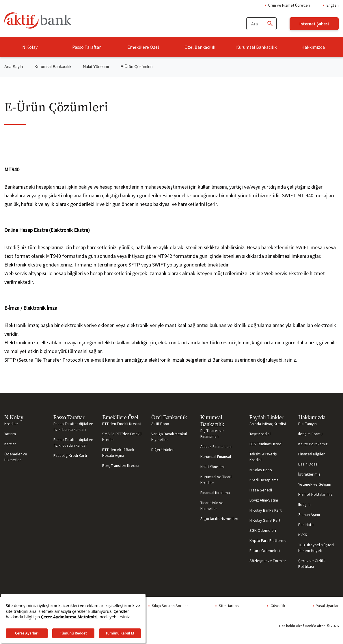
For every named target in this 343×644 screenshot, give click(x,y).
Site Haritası (229, 606)
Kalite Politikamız (313, 444)
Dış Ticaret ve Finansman (212, 433)
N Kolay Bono (261, 470)
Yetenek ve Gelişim (315, 484)
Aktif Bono (160, 424)
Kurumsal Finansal (216, 457)
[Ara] (270, 24)
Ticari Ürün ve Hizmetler (212, 506)
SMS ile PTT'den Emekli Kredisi (122, 437)
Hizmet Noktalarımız (315, 494)
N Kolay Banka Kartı (266, 510)
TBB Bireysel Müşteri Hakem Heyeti (316, 548)
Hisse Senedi (261, 490)
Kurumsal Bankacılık (256, 47)
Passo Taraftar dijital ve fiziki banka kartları (73, 427)
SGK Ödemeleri (263, 530)
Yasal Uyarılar (327, 606)
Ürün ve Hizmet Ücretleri (289, 5)
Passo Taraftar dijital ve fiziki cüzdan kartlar (73, 442)
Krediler (11, 424)
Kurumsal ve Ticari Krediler (216, 480)
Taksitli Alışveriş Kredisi (263, 457)
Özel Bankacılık (200, 47)
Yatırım (10, 434)
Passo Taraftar (86, 47)
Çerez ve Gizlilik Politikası (312, 564)
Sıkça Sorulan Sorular (170, 606)
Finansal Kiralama (215, 493)
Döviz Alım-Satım (264, 500)
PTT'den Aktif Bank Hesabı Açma (118, 453)
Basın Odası (308, 464)
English (333, 5)
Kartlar (10, 444)
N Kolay (30, 47)
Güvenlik (278, 606)
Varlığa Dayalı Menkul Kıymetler (169, 437)
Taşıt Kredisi (260, 434)
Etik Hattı (306, 525)
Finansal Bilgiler (312, 454)
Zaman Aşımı (309, 515)
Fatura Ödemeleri (265, 551)
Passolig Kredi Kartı (70, 455)
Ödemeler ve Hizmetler (16, 457)
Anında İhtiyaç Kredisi (268, 424)
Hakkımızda (313, 47)
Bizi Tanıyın (307, 424)
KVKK (303, 535)
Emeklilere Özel (143, 47)
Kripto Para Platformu (268, 540)
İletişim (304, 504)
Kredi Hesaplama (264, 480)
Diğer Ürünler (163, 450)
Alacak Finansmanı (216, 446)
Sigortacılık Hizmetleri (219, 519)
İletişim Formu (310, 434)
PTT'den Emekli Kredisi (122, 424)
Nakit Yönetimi (96, 67)
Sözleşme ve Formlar (268, 561)
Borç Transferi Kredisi (121, 465)
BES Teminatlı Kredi (266, 444)
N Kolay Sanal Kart (265, 520)
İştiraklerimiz (309, 474)
